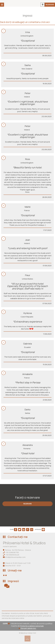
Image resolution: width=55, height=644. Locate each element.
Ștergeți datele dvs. (27, 628)
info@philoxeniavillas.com (15, 557)
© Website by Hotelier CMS (27, 633)
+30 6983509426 (12, 555)
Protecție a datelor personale (32, 626)
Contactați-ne (18, 537)
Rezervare (50, 5)
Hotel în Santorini (10, 546)
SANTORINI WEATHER (27, 599)
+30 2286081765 (12, 552)
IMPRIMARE (40, 529)
